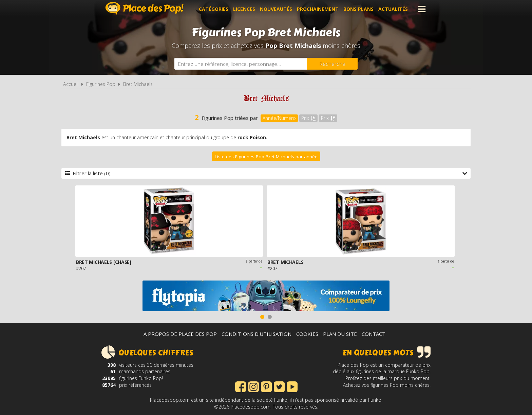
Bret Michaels (138, 84)
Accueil (71, 84)
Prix (308, 118)
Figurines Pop (101, 84)
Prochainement (318, 9)
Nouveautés (276, 9)
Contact (374, 334)
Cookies (307, 334)
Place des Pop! (145, 8)
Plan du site (340, 334)
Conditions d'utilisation (256, 334)
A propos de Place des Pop (180, 334)
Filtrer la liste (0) (266, 173)
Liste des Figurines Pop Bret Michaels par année (266, 157)
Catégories (214, 9)
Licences (244, 9)
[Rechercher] (332, 64)
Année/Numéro (279, 118)
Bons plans (358, 9)
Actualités (393, 9)
